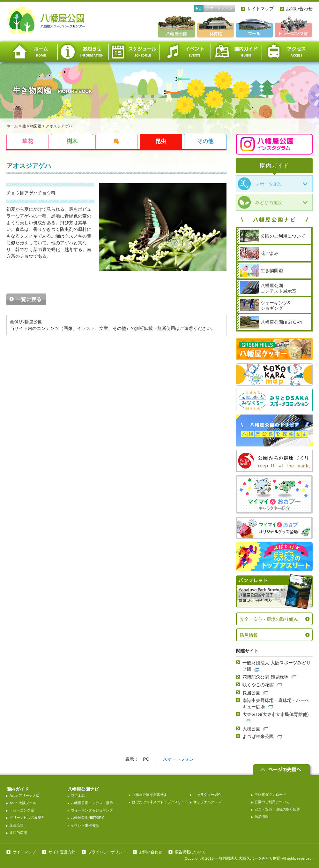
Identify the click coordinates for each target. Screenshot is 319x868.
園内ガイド (236, 52)
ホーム (32, 52)
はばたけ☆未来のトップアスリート (160, 802)
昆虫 (161, 141)
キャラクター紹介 (207, 795)
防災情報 (249, 635)
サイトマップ (260, 9)
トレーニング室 (22, 810)
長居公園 (251, 693)
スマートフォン (219, 8)
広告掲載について (190, 852)
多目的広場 (18, 833)
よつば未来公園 (258, 736)
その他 (205, 141)
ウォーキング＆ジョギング (92, 810)
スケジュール (134, 52)
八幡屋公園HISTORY (87, 818)
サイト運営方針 (62, 852)
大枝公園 (251, 729)
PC (199, 8)
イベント (185, 52)
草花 (27, 141)
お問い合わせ (299, 9)
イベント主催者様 (85, 825)
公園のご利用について (272, 802)
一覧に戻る (29, 299)
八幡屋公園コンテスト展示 (92, 803)
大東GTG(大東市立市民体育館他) (276, 714)
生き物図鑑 (32, 126)
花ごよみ (78, 796)
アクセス (287, 52)
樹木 (72, 141)
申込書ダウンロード (270, 795)
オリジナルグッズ (207, 802)
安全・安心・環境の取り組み (269, 619)
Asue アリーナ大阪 (25, 796)
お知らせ (83, 52)
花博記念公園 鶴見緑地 (265, 677)
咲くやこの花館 (258, 685)
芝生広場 (17, 825)
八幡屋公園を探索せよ (150, 795)
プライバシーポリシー (107, 852)
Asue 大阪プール (23, 803)
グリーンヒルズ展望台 (27, 818)
